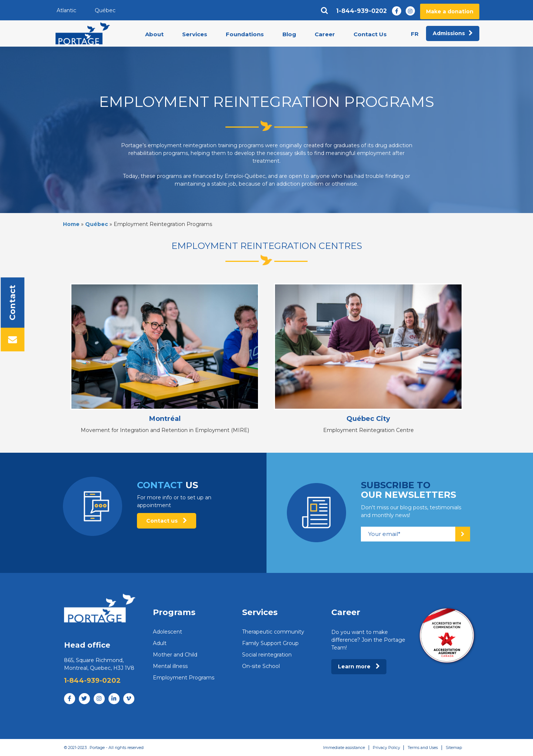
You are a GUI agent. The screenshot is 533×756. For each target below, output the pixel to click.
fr (415, 34)
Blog (289, 35)
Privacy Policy (385, 747)
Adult (160, 643)
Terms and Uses (422, 747)
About (154, 35)
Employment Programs (184, 678)
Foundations (245, 35)
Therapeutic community (273, 632)
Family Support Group (270, 643)
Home (71, 224)
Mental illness (170, 666)
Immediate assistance (342, 747)
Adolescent (167, 632)
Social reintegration (267, 655)
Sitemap (453, 747)
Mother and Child (175, 655)
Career (325, 35)
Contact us (167, 521)
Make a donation (450, 11)
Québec (105, 10)
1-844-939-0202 (361, 11)
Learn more (359, 666)
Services (195, 35)
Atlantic (66, 10)
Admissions (453, 34)
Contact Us (370, 35)
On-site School (261, 666)
